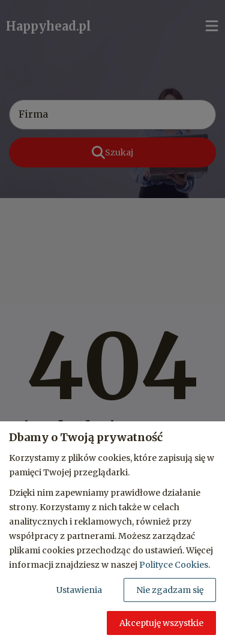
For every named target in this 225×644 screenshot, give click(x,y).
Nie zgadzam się (170, 590)
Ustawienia (79, 590)
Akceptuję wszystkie (161, 623)
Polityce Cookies (174, 565)
